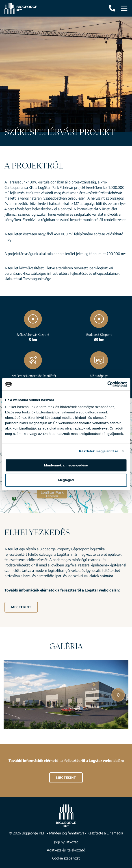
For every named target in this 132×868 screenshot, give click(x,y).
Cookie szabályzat (66, 858)
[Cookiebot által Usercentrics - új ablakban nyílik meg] (107, 384)
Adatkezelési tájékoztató (66, 850)
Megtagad (66, 480)
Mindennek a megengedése (66, 465)
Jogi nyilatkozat (66, 842)
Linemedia (115, 833)
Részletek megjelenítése (99, 451)
